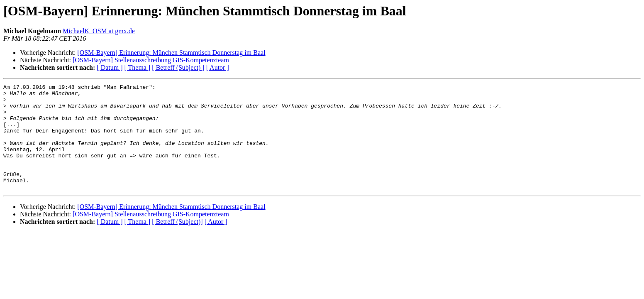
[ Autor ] (218, 67)
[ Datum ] (110, 67)
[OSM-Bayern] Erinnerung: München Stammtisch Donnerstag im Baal (171, 53)
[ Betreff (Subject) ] (178, 67)
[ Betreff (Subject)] (177, 243)
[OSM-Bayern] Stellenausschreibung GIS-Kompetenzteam (151, 60)
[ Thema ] (138, 67)
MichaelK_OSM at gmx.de (99, 31)
